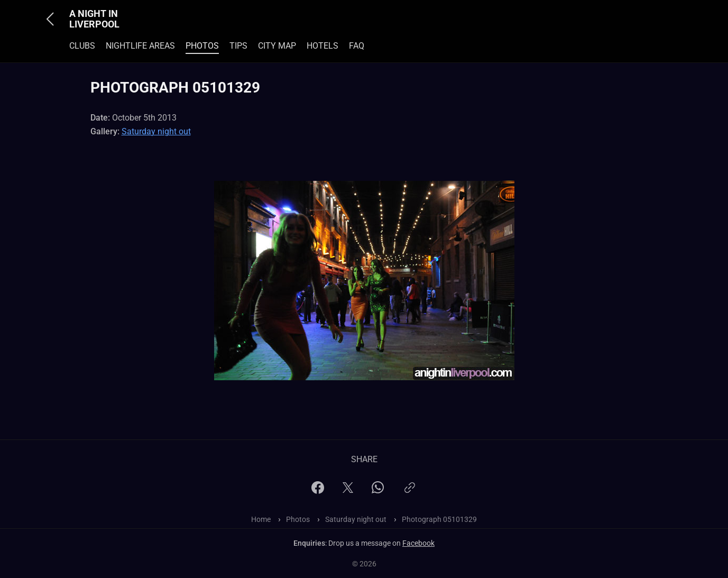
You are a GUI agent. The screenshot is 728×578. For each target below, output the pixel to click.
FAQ (357, 46)
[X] (348, 491)
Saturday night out (156, 131)
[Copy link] (410, 492)
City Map (277, 46)
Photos (202, 46)
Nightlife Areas (140, 46)
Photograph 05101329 (439, 519)
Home (261, 519)
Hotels (322, 46)
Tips (238, 46)
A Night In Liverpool (94, 19)
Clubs (82, 46)
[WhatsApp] (378, 490)
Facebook (418, 543)
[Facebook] (318, 491)
